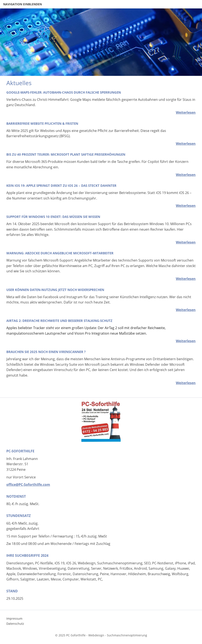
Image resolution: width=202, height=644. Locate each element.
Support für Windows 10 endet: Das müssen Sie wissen (53, 217)
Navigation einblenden (23, 4)
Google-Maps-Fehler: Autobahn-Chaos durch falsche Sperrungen (64, 92)
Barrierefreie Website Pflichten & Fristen (42, 123)
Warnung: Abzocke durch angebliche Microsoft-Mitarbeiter (60, 253)
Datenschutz (15, 624)
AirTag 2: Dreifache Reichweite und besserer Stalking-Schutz (59, 321)
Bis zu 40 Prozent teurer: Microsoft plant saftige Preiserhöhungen (66, 154)
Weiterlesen (186, 112)
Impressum (14, 618)
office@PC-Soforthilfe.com (28, 485)
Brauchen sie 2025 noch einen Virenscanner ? (46, 352)
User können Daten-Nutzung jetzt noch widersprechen (55, 290)
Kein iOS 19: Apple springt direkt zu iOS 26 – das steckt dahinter (61, 186)
